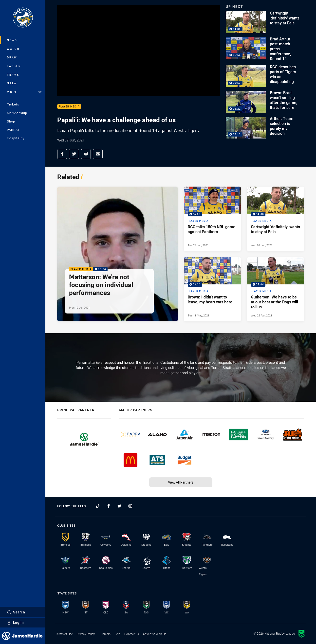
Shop (11, 121)
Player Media (69, 107)
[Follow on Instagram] (130, 506)
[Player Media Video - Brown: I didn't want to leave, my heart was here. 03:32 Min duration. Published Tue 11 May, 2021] (212, 289)
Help (117, 634)
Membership (17, 113)
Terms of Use (64, 634)
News (12, 40)
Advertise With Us (155, 634)
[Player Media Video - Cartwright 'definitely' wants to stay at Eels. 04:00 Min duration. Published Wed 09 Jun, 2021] (276, 219)
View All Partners (181, 482)
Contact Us (132, 634)
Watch (13, 49)
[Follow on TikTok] (98, 506)
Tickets (13, 104)
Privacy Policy (86, 634)
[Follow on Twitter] (119, 506)
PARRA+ (13, 130)
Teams (13, 75)
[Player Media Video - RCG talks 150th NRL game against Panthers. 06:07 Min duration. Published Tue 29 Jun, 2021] (212, 219)
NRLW (12, 83)
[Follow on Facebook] (109, 506)
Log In (15, 622)
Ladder (14, 66)
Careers (106, 634)
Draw (12, 57)
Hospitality (16, 138)
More (24, 92)
